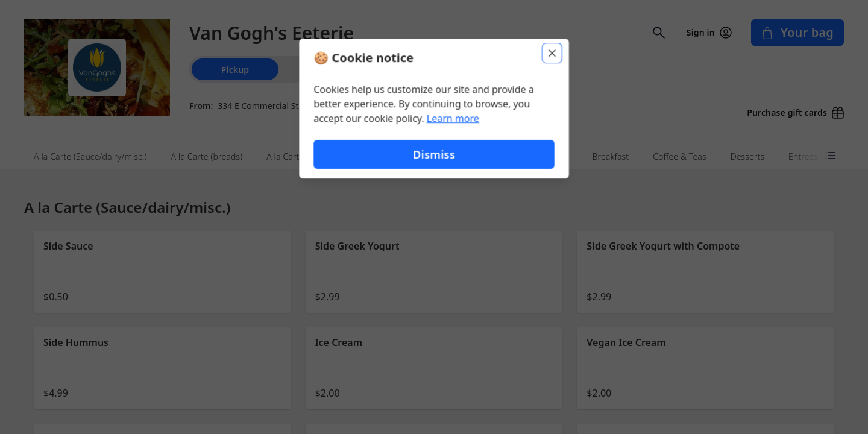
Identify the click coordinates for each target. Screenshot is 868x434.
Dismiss (434, 154)
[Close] (552, 53)
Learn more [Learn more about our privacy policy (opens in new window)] (453, 118)
